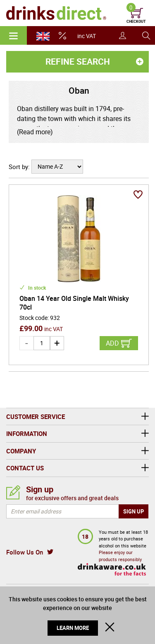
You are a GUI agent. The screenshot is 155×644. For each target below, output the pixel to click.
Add (112, 343)
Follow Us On (25, 552)
